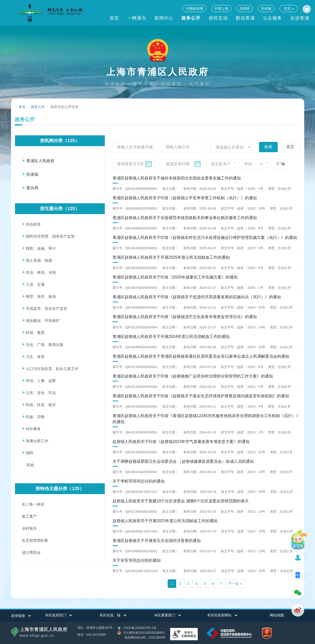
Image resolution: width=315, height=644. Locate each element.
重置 (290, 147)
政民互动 (218, 18)
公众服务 (272, 18)
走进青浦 (300, 18)
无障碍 (245, 9)
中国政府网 (194, 9)
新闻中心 (164, 18)
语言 (289, 9)
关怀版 (266, 9)
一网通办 (137, 18)
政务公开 (191, 18)
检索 (268, 147)
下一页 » (235, 583)
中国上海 (221, 9)
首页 (114, 18)
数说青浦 (245, 18)
